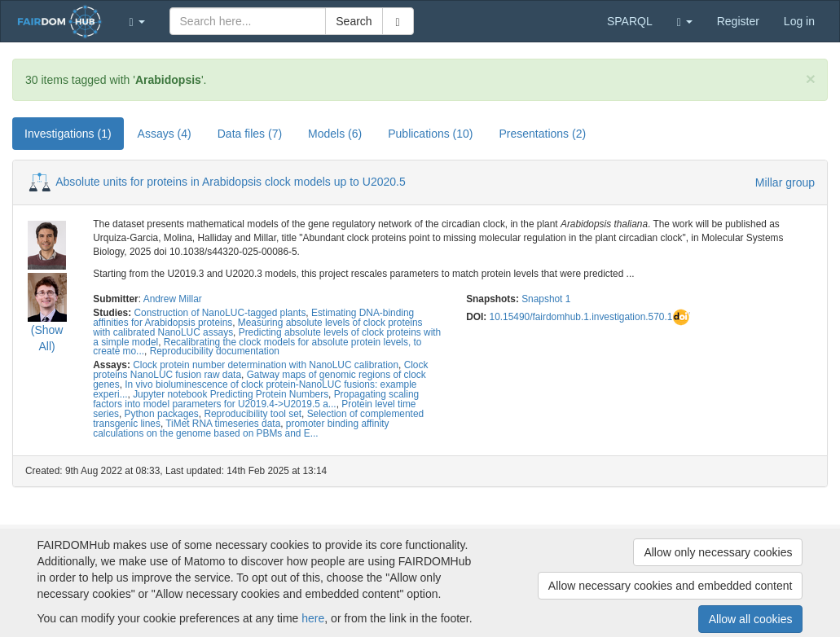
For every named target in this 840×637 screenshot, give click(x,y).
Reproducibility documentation (215, 351)
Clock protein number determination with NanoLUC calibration (266, 365)
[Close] (811, 79)
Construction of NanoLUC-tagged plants (220, 313)
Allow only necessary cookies (718, 552)
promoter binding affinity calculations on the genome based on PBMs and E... (241, 428)
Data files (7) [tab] (250, 134)
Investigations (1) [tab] (68, 134)
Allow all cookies (751, 619)
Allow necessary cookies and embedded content (671, 586)
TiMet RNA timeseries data (223, 424)
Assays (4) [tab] (165, 134)
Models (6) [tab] (335, 134)
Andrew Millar (173, 299)
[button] (137, 21)
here (313, 618)
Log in (799, 21)
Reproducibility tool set (253, 414)
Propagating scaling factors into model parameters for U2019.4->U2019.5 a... (256, 399)
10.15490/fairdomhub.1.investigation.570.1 (581, 317)
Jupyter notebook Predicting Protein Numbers (231, 394)
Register (738, 21)
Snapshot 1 (546, 299)
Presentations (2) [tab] (543, 134)
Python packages (162, 414)
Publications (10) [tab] (430, 134)
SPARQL (630, 21)
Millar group (785, 182)
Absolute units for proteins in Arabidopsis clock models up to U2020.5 (231, 182)
